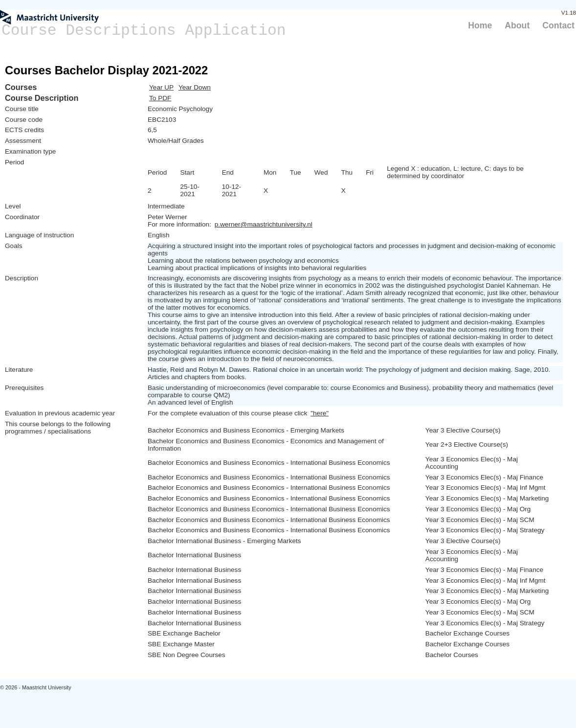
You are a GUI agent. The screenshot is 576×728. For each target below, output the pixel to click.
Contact (558, 25)
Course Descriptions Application (144, 31)
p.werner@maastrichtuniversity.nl (264, 224)
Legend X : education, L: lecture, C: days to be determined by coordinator (455, 172)
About (517, 25)
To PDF (160, 98)
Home (480, 25)
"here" (320, 413)
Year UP (161, 87)
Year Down (195, 87)
